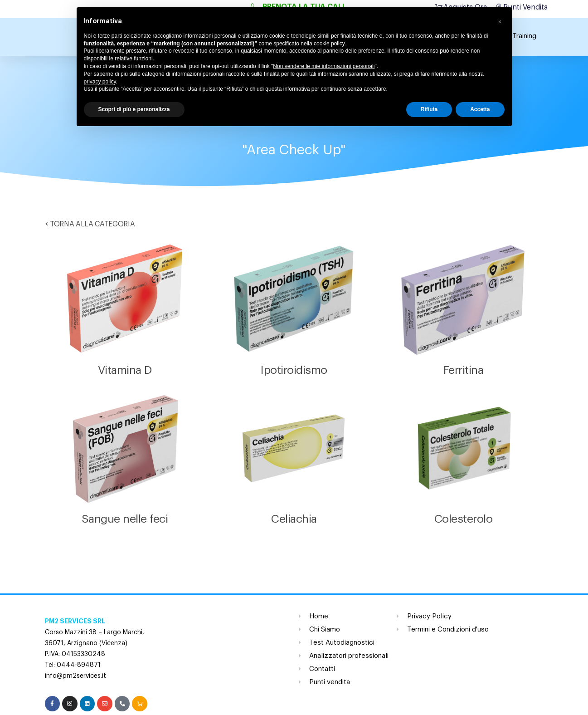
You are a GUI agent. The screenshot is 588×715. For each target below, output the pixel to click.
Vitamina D (125, 370)
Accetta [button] (480, 109)
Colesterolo (464, 519)
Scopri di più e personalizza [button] (134, 109)
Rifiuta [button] (429, 109)
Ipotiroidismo (294, 370)
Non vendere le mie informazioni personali (324, 66)
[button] (500, 22)
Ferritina (464, 370)
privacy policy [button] (100, 82)
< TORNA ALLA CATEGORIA (90, 224)
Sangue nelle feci (125, 519)
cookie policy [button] (329, 44)
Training (524, 36)
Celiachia (294, 519)
